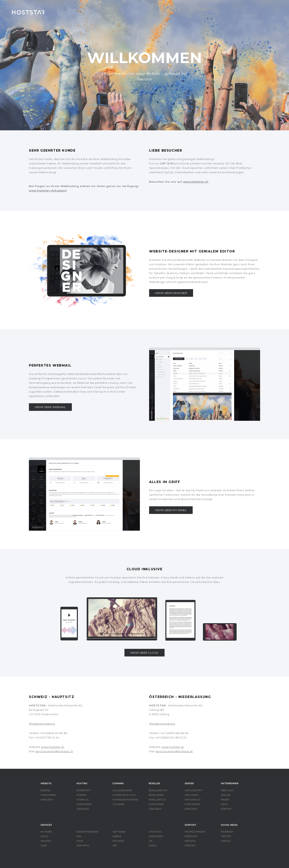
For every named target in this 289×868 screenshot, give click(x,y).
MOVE (80, 841)
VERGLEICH (47, 800)
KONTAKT (226, 809)
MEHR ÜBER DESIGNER (171, 293)
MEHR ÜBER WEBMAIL (50, 407)
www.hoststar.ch (196, 182)
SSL (151, 841)
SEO (115, 846)
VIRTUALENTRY (193, 790)
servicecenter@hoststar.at (174, 751)
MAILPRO (46, 841)
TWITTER (226, 836)
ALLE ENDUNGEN (122, 790)
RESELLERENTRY (158, 790)
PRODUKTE (191, 836)
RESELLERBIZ (156, 795)
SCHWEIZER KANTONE (125, 800)
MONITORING (156, 836)
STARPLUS (82, 800)
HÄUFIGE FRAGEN (195, 832)
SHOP (44, 846)
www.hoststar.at (173, 747)
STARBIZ (81, 795)
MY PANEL (46, 832)
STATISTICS (155, 832)
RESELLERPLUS (157, 800)
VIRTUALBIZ (192, 795)
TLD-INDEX (119, 804)
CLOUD (44, 836)
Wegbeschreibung (42, 724)
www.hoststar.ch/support (48, 190)
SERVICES (190, 841)
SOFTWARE (119, 832)
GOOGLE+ (226, 841)
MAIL (79, 836)
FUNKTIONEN (48, 795)
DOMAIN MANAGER (87, 832)
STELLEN (226, 795)
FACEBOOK (227, 832)
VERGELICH (83, 809)
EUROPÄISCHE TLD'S (124, 795)
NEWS (224, 804)
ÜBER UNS (227, 790)
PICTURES (118, 841)
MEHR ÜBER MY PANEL (171, 510)
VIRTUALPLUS (193, 800)
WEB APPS (83, 846)
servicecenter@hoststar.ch (54, 751)
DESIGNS (45, 790)
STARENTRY (83, 790)
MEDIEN (225, 800)
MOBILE (117, 836)
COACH (153, 846)
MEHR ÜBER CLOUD (144, 653)
